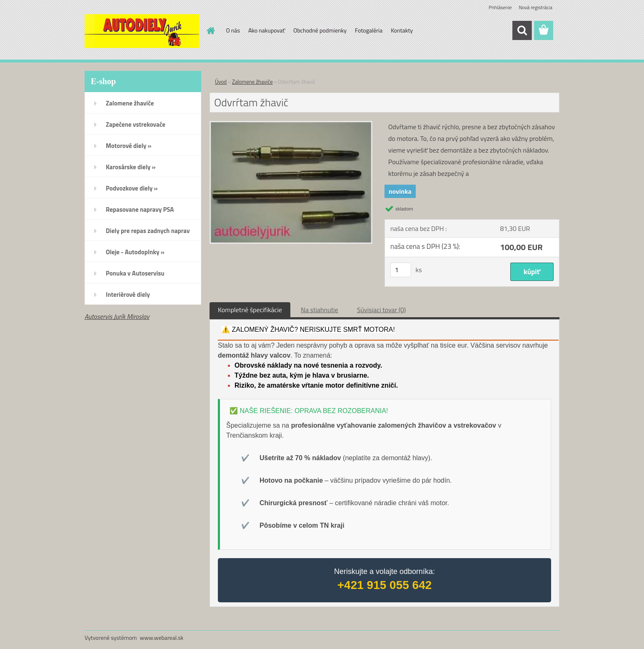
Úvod (221, 82)
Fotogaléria (369, 30)
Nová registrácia (535, 7)
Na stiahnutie (320, 310)
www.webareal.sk (162, 638)
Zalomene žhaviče (252, 82)
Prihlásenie (500, 7)
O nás (233, 30)
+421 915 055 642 (385, 585)
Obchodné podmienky (320, 30)
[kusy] (401, 270)
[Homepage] (210, 30)
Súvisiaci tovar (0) (381, 310)
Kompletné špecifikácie (250, 310)
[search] (522, 30)
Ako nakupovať (267, 30)
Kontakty (402, 30)
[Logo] (142, 31)
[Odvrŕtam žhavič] (291, 125)
